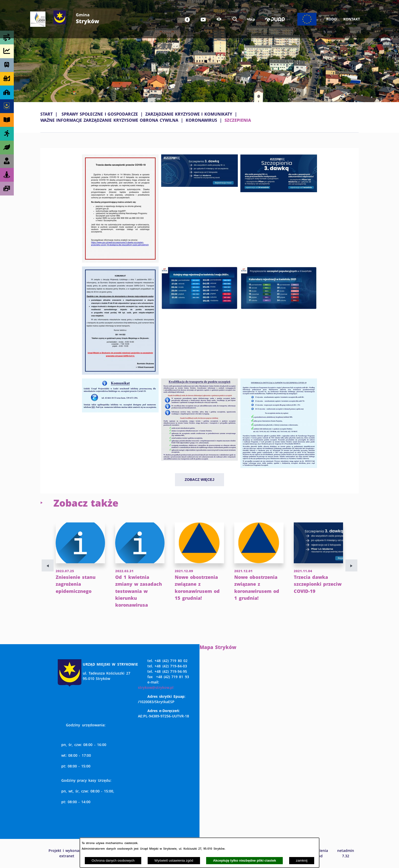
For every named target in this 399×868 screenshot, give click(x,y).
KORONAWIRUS (201, 120)
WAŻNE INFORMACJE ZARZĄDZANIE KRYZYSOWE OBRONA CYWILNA (109, 120)
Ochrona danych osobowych (113, 860)
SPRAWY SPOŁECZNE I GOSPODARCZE (100, 114)
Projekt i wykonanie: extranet (67, 853)
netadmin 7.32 (346, 853)
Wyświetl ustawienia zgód (174, 860)
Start (46, 114)
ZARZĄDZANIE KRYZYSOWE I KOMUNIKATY (189, 114)
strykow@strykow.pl (156, 687)
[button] (120, 261)
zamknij (302, 860)
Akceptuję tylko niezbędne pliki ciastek (245, 860)
